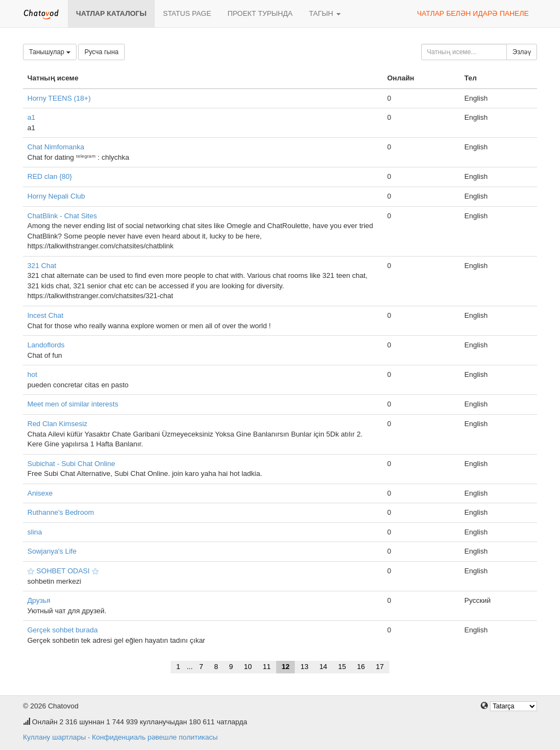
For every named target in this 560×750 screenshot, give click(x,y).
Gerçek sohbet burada (63, 630)
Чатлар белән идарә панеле (473, 13)
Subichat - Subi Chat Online (71, 464)
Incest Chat (45, 315)
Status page (187, 13)
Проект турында (260, 13)
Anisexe (40, 493)
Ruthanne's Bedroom (61, 512)
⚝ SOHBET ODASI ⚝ (63, 571)
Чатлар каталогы (111, 13)
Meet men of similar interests (73, 404)
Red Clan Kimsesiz (57, 424)
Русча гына (101, 52)
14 (323, 667)
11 (266, 667)
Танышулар (50, 52)
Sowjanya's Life (52, 551)
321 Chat (42, 266)
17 (380, 667)
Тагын (325, 13)
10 (248, 667)
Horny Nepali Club (56, 196)
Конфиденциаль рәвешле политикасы (155, 737)
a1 (31, 117)
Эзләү (522, 52)
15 (342, 667)
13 (304, 667)
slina (35, 532)
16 (361, 667)
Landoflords (46, 345)
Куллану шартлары (54, 737)
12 (285, 667)
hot (32, 374)
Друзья (39, 600)
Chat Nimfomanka (56, 147)
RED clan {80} (50, 176)
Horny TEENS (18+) (59, 98)
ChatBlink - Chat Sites (62, 216)
